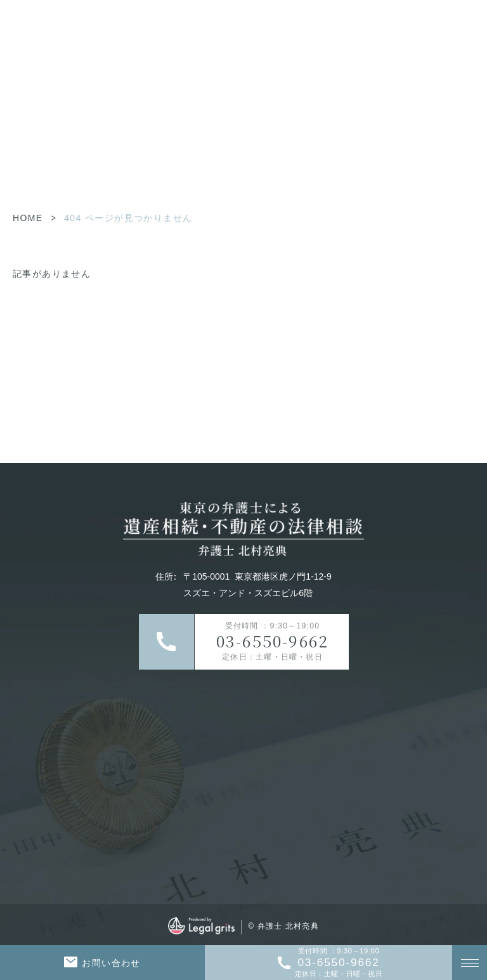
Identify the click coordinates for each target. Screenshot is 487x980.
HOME (28, 218)
